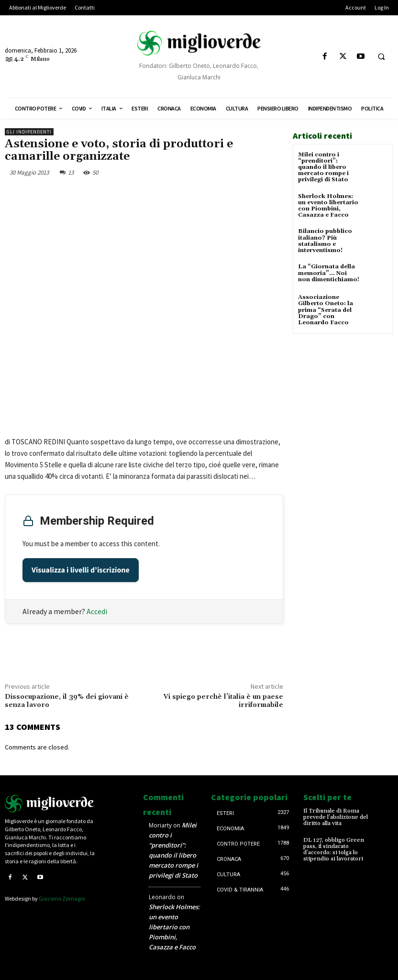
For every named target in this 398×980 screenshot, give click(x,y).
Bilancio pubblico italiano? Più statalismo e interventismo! (325, 241)
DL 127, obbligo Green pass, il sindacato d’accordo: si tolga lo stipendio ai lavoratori (334, 850)
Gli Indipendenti (29, 132)
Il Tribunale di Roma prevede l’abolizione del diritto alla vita (336, 817)
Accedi (97, 611)
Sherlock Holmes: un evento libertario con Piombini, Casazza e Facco (328, 206)
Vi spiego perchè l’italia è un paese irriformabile (223, 701)
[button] (381, 57)
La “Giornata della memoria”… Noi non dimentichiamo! (329, 273)
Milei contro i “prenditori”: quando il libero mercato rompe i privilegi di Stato (323, 167)
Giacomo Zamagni (62, 898)
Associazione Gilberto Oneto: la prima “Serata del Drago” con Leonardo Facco (326, 310)
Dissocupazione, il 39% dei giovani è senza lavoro (67, 701)
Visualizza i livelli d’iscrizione (81, 570)
